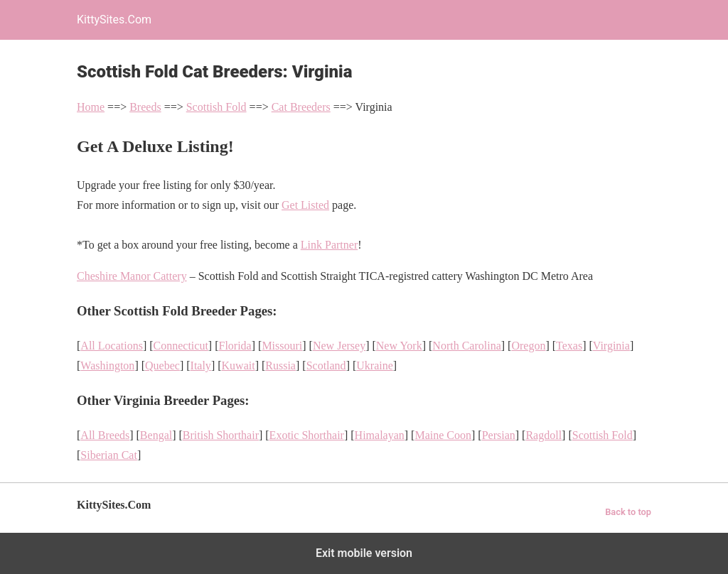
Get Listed (305, 205)
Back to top (628, 512)
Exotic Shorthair (307, 435)
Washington (107, 365)
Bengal (156, 435)
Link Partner (329, 245)
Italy (201, 365)
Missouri (282, 346)
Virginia (611, 346)
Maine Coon (443, 435)
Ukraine (375, 365)
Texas (569, 346)
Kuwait (239, 365)
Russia (280, 365)
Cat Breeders (301, 107)
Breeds (145, 107)
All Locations (112, 346)
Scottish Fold (216, 107)
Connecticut (181, 346)
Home (91, 107)
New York (399, 346)
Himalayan (380, 435)
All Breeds (105, 435)
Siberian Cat (109, 455)
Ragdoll (544, 435)
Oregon (528, 346)
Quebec (162, 365)
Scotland (326, 365)
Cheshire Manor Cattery (132, 276)
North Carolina (466, 346)
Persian (499, 435)
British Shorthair (221, 435)
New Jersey (339, 346)
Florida (235, 346)
